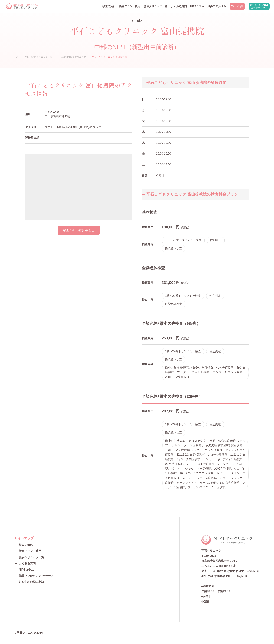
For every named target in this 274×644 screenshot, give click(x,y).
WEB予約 (237, 6)
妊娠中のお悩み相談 (31, 582)
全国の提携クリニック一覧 (39, 57)
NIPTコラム (197, 6)
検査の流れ (109, 6)
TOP (17, 57)
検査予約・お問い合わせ (79, 230)
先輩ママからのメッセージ (36, 576)
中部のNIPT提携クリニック (72, 57)
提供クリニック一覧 (156, 6)
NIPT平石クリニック (22, 6)
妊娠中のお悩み (217, 6)
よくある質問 (179, 6)
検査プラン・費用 (130, 6)
